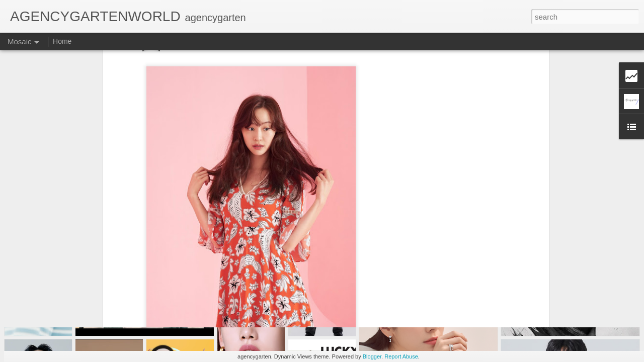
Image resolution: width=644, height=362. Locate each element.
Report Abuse (401, 356)
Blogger (372, 356)
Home (62, 41)
